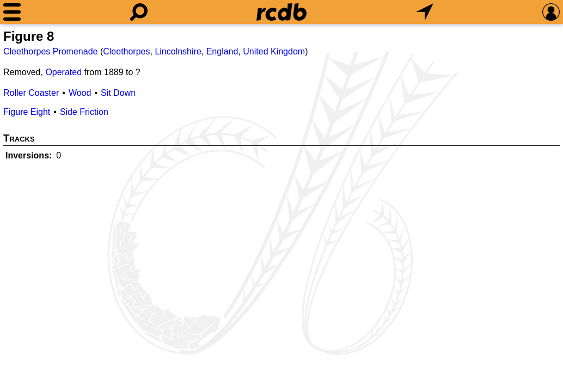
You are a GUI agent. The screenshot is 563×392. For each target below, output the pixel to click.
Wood (80, 93)
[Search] (139, 12)
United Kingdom (274, 51)
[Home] (281, 12)
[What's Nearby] (425, 12)
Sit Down (118, 93)
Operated (63, 72)
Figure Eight (27, 112)
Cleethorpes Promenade (50, 51)
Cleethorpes (126, 51)
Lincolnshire (178, 51)
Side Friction (84, 112)
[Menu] (12, 12)
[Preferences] (551, 12)
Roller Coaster (31, 93)
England (222, 51)
